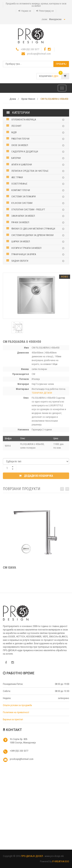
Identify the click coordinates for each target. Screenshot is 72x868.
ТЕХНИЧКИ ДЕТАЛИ (42, 394)
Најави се (26, 11)
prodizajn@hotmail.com (39, 54)
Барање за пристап (13, 719)
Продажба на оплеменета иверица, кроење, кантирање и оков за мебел (36, 5)
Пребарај (61, 64)
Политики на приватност (16, 712)
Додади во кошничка (36, 477)
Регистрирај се (46, 11)
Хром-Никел (28, 99)
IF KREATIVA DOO (61, 861)
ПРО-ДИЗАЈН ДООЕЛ (32, 856)
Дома (13, 99)
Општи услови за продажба (17, 705)
